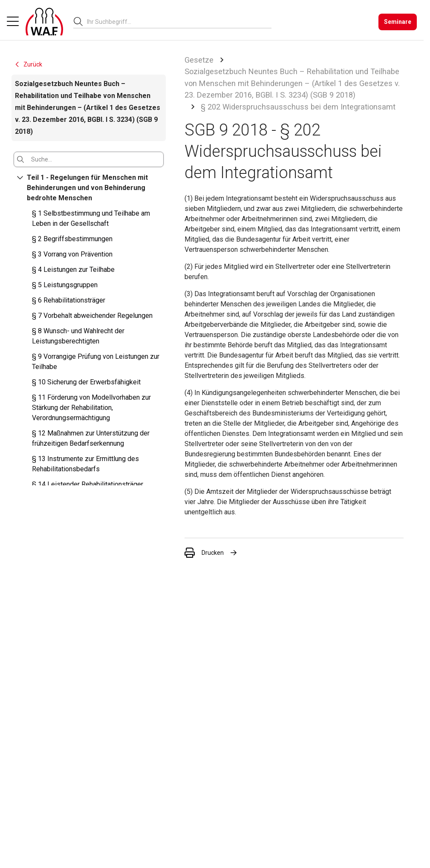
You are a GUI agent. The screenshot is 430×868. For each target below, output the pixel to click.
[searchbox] (176, 22)
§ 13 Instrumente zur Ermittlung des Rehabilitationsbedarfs (85, 464)
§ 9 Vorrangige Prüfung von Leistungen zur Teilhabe (96, 362)
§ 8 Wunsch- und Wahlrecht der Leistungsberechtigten (78, 336)
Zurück (28, 64)
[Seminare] (398, 22)
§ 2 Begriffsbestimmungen (72, 239)
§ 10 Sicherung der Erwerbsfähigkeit (86, 382)
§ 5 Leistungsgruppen (65, 285)
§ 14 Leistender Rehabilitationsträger (88, 484)
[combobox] (179, 22)
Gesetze (199, 60)
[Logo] (44, 22)
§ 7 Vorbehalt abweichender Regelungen (92, 316)
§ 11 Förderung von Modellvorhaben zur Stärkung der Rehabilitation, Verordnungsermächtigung (91, 408)
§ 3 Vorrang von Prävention (72, 254)
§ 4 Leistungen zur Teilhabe (73, 270)
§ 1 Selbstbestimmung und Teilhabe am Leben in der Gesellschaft (91, 218)
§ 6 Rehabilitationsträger (69, 300)
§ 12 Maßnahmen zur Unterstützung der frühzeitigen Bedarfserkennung (91, 438)
